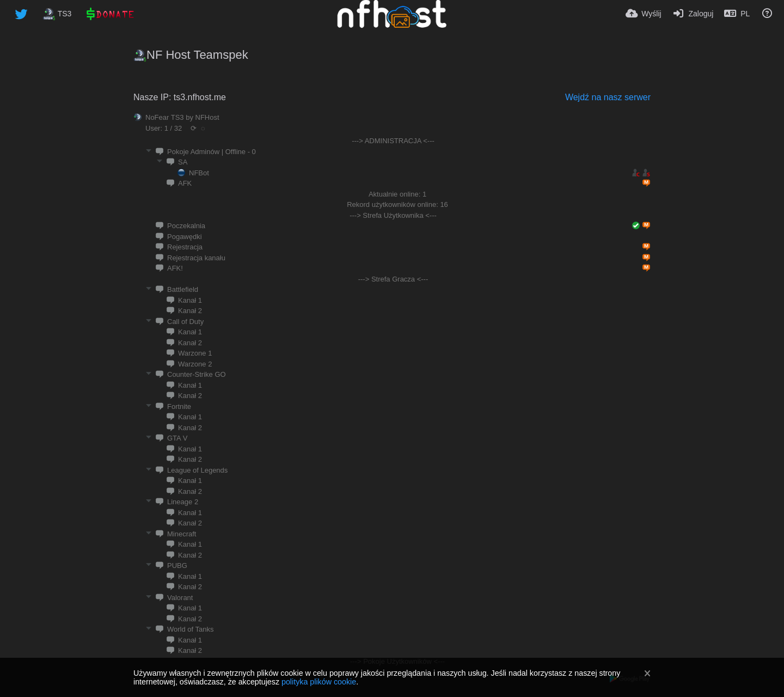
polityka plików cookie (319, 682)
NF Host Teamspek (197, 55)
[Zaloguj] (693, 14)
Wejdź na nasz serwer (608, 97)
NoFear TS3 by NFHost (182, 117)
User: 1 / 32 (164, 128)
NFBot (199, 173)
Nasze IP (151, 97)
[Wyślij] (644, 14)
